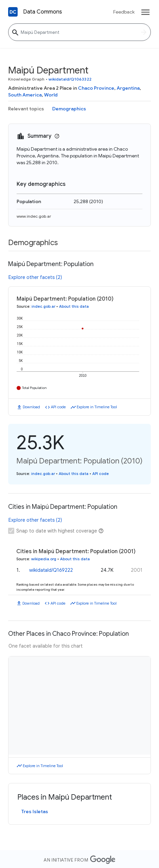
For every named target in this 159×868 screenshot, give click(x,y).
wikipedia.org (44, 559)
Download (31, 407)
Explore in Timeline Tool (97, 407)
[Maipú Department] (79, 32)
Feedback (124, 12)
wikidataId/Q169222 (51, 570)
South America (25, 95)
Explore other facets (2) (35, 277)
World (51, 95)
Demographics (69, 109)
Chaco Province (96, 88)
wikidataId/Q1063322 (70, 79)
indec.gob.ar (43, 306)
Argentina (128, 88)
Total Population (34, 388)
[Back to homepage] (13, 12)
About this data (74, 306)
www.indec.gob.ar (34, 216)
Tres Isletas (35, 811)
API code (58, 407)
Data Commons (43, 12)
